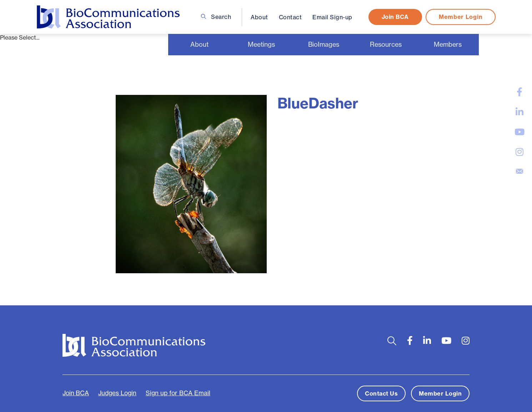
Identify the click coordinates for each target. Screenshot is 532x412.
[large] (520, 92)
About (259, 17)
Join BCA (395, 17)
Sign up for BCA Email (178, 393)
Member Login (460, 17)
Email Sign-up (332, 17)
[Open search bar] (392, 341)
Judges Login (117, 393)
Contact (290, 17)
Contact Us (381, 393)
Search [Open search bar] (216, 17)
